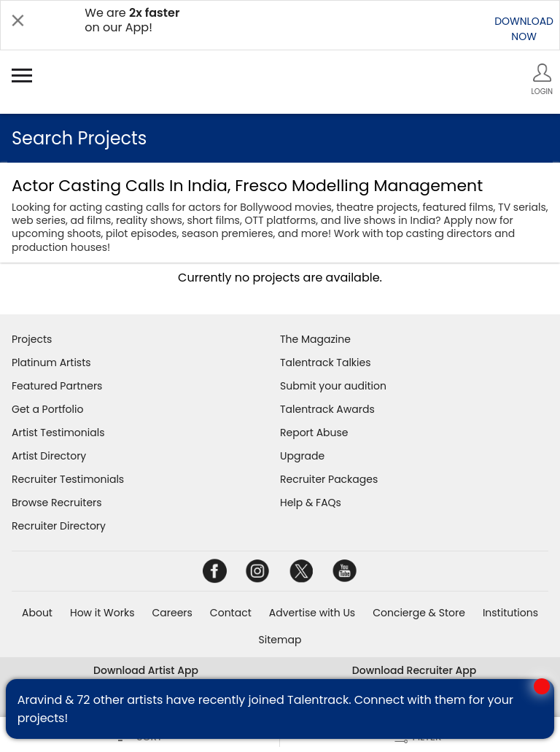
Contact (231, 613)
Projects (32, 339)
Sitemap (280, 640)
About (37, 613)
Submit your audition (333, 386)
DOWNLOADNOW (524, 29)
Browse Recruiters (57, 503)
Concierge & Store (419, 613)
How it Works (102, 613)
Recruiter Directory (59, 526)
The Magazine (315, 339)
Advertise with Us (312, 613)
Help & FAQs (311, 503)
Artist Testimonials (58, 433)
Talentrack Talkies (325, 363)
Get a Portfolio (47, 409)
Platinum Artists (51, 363)
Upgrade (302, 456)
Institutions (510, 613)
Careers (172, 613)
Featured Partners (57, 386)
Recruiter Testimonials (68, 479)
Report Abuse (314, 433)
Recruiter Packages (329, 479)
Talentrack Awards (327, 409)
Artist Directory (49, 456)
